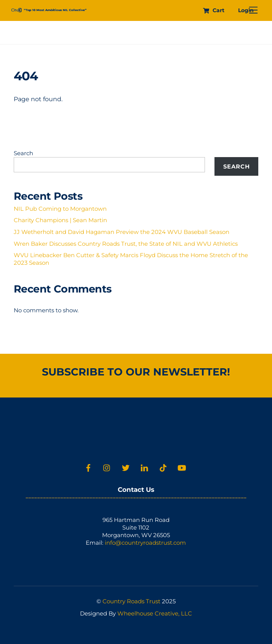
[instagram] (107, 467)
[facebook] (88, 467)
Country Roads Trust (131, 601)
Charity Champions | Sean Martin (60, 220)
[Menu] (253, 10)
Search (23, 153)
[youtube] (182, 467)
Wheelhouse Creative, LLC (155, 613)
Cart (214, 10)
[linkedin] (144, 467)
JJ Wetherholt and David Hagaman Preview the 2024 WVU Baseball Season (122, 232)
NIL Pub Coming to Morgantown (60, 209)
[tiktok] (163, 467)
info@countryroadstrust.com (145, 543)
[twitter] (126, 467)
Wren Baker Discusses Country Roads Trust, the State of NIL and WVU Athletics (126, 244)
